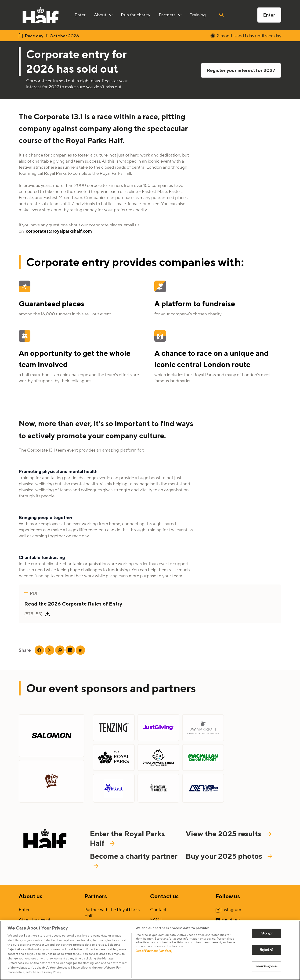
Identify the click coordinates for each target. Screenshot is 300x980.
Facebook (228, 919)
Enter (269, 15)
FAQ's (156, 919)
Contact (158, 910)
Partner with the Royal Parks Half (112, 913)
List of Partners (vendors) (154, 951)
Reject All (266, 950)
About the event (35, 919)
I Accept (266, 933)
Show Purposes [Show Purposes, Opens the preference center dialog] (267, 966)
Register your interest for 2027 (241, 70)
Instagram (228, 910)
